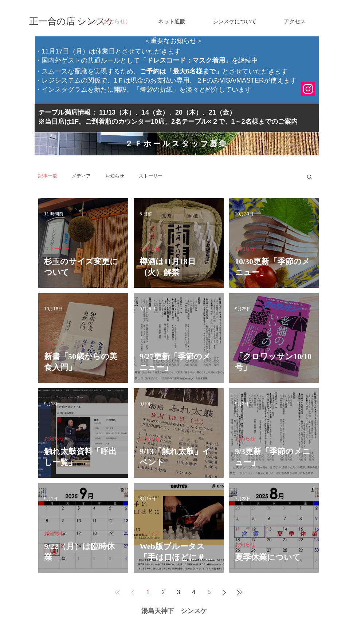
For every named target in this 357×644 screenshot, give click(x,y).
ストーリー (151, 176)
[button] (309, 177)
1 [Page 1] (148, 592)
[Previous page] (133, 592)
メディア (81, 176)
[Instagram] (308, 89)
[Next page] (224, 592)
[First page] (117, 592)
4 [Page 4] (194, 592)
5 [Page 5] (209, 592)
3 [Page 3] (179, 592)
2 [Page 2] (163, 592)
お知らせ (115, 176)
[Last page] (240, 592)
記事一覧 (48, 176)
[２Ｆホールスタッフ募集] (177, 144)
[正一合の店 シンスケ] (72, 21)
